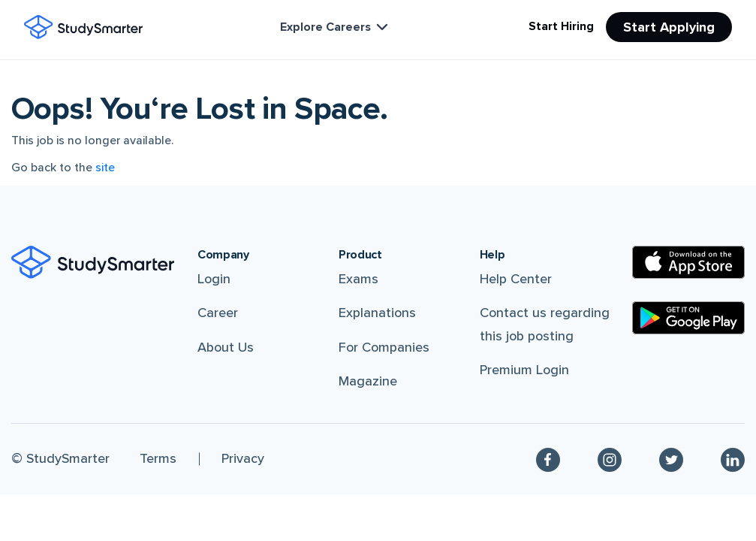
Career (218, 313)
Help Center (516, 279)
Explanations (377, 313)
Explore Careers (336, 27)
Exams (358, 279)
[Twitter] (671, 459)
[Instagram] (610, 459)
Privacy (243, 458)
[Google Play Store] (688, 318)
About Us (226, 347)
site (105, 168)
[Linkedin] (733, 459)
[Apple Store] (688, 262)
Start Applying (669, 27)
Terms (158, 458)
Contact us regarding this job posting (545, 324)
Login (214, 279)
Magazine (368, 381)
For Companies (384, 347)
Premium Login (524, 370)
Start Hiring (561, 26)
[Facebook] (548, 459)
